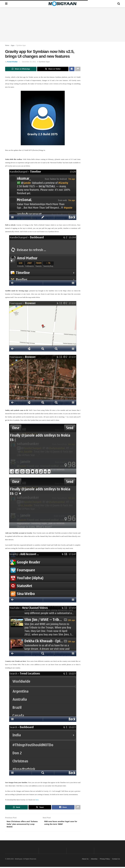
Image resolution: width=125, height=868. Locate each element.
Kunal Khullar (12, 62)
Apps (13, 45)
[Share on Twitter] (53, 69)
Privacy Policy (105, 860)
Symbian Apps (21, 45)
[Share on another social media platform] (78, 69)
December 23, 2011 (29, 62)
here (37, 800)
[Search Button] (119, 4)
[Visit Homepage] (62, 4)
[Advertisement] (62, 24)
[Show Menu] (6, 4)
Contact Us (116, 860)
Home (7, 45)
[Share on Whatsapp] (21, 69)
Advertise (94, 860)
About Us (85, 860)
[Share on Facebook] (72, 69)
